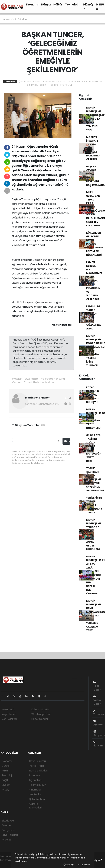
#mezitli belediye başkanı (39, 382)
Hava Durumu (38, 761)
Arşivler (98, 723)
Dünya (46, 4)
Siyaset (6, 785)
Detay (69, 865)
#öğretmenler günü (53, 379)
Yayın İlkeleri (9, 714)
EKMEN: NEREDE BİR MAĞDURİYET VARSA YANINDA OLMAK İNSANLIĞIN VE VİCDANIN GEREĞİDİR (94, 281)
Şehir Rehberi (37, 799)
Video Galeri (97, 700)
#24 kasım (31, 379)
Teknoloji (72, 4)
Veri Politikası (9, 719)
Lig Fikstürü (36, 780)
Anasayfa (9, 19)
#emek (16, 382)
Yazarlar (99, 713)
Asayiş (5, 790)
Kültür (58, 4)
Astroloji (6, 840)
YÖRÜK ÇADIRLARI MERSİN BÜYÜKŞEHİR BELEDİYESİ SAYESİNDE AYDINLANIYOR (95, 479)
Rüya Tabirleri (10, 835)
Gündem (23, 19)
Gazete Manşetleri (35, 806)
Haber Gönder (40, 719)
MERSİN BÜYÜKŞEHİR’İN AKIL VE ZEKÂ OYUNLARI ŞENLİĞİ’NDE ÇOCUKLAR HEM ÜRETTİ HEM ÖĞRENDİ (96, 575)
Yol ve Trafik (37, 766)
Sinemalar (35, 790)
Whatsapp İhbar (41, 714)
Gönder (67, 441)
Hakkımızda (8, 709)
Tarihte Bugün (38, 785)
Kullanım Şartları (41, 709)
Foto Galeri (97, 686)
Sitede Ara (8, 821)
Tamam (84, 865)
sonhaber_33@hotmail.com (42, 404)
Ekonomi (32, 4)
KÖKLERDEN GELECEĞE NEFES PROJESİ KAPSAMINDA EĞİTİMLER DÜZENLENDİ (95, 244)
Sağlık (5, 780)
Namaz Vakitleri (38, 771)
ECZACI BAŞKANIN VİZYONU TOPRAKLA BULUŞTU (93, 395)
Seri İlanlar (35, 794)
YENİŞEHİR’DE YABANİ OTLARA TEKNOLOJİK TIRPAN (94, 505)
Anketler (7, 825)
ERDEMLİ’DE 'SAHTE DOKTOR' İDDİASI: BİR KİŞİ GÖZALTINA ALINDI (93, 317)
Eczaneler (35, 775)
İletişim (98, 744)
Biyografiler (8, 830)
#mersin (17, 379)
